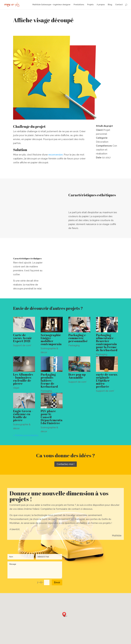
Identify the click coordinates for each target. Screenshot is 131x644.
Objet (16, 388)
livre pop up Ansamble (77, 376)
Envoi (57, 582)
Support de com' (22, 345)
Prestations (79, 5)
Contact (119, 5)
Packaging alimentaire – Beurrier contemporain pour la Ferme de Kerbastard (107, 342)
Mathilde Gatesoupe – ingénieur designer (51, 5)
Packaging (74, 345)
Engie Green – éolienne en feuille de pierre (23, 416)
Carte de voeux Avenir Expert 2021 (22, 338)
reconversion (56, 155)
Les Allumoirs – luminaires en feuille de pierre (23, 379)
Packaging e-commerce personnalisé (78, 338)
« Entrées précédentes (26, 435)
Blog (110, 5)
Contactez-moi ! (66, 464)
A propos (101, 5)
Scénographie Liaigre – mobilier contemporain (51, 339)
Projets (90, 5)
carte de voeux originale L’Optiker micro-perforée (107, 380)
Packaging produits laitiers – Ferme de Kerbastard (49, 380)
